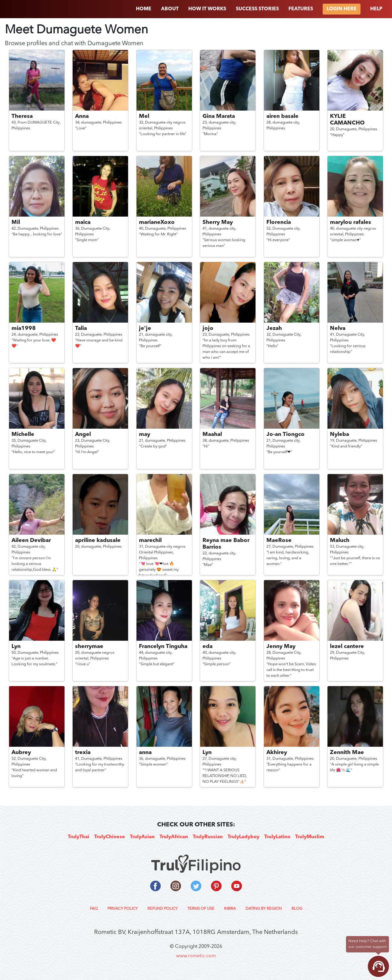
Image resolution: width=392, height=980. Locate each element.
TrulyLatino (277, 837)
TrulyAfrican (174, 837)
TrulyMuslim (310, 837)
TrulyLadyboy (244, 837)
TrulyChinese (110, 837)
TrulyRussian (208, 837)
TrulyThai (79, 837)
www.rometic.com (196, 956)
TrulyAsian (142, 837)
